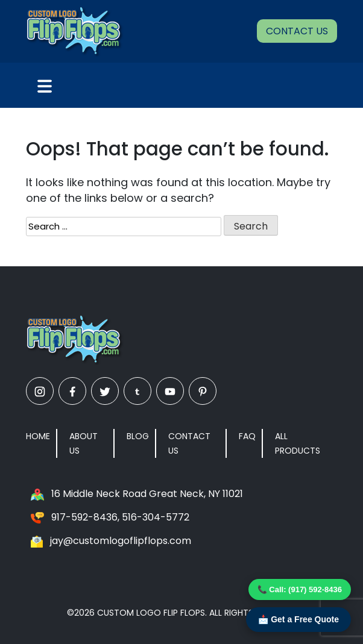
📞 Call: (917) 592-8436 (300, 589)
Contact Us (297, 31)
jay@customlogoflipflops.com (121, 541)
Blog (138, 436)
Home (38, 436)
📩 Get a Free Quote (298, 619)
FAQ (247, 436)
